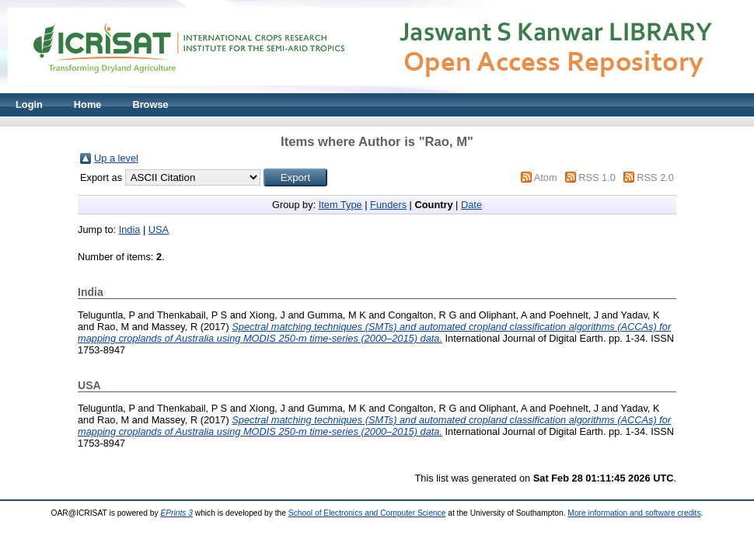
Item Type (340, 205)
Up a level (116, 158)
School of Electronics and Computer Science (367, 513)
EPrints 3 (176, 513)
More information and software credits (634, 513)
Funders (388, 205)
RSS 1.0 (597, 177)
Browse (150, 104)
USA (159, 230)
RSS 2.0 (655, 177)
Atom (546, 177)
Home (88, 104)
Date (471, 205)
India (130, 230)
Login (29, 104)
